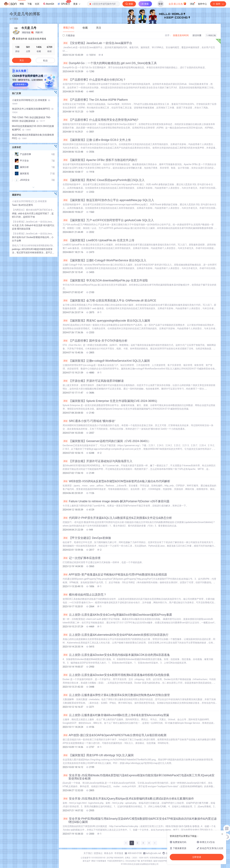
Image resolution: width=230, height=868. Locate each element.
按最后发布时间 (181, 35)
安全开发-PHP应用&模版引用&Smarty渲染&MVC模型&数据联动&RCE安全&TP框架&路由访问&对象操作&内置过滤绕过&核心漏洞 (140, 820)
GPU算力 (64, 3)
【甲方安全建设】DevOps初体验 (87, 538)
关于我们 (88, 853)
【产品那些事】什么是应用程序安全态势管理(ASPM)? (100, 120)
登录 (161, 4)
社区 (37, 4)
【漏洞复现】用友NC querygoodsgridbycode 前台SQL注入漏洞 (106, 321)
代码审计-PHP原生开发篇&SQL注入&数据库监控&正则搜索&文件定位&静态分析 (117, 518)
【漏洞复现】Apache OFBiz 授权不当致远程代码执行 (100, 160)
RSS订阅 (211, 35)
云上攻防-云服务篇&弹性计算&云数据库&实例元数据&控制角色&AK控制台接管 (116, 695)
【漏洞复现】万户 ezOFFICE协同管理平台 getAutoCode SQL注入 (108, 220)
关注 (22, 60)
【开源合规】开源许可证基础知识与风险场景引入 (98, 461)
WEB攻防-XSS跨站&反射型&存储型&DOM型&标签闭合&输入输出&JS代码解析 (116, 481)
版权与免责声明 (160, 861)
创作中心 (202, 4)
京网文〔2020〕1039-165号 (137, 858)
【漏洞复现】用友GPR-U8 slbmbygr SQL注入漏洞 (98, 755)
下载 (29, 4)
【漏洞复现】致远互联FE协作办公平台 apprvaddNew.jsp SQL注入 (108, 200)
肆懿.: (15, 213)
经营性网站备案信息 (158, 858)
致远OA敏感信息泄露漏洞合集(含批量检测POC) (33, 137)
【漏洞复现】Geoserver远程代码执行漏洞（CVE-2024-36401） (107, 441)
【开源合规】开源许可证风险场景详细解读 (93, 381)
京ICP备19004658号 (115, 858)
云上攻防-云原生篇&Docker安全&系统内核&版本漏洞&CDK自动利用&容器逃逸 (116, 655)
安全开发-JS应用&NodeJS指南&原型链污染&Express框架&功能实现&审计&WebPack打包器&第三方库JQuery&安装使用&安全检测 (139, 777)
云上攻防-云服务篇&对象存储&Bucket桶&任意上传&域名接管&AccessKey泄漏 (116, 715)
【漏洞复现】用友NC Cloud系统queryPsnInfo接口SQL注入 (104, 180)
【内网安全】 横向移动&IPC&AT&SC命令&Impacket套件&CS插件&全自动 (33, 210)
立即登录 (197, 857)
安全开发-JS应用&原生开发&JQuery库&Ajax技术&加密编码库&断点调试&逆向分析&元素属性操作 (128, 799)
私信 (45, 61)
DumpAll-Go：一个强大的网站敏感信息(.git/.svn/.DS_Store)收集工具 (110, 63)
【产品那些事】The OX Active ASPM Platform (95, 100)
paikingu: (17, 249)
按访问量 (197, 35)
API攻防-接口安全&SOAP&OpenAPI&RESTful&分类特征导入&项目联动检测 (115, 735)
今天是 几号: (18, 225)
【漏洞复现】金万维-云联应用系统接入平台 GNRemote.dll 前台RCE (109, 301)
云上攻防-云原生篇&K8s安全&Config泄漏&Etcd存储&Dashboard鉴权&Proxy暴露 (117, 615)
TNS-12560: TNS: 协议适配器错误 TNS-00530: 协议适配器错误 (31, 119)
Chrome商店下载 (133, 861)
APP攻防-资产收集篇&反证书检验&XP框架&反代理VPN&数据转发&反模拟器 (115, 575)
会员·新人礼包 (178, 4)
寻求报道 (119, 853)
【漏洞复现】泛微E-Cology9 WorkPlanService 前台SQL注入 (105, 260)
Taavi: (15, 205)
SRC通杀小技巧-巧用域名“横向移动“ (89, 421)
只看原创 (69, 35)
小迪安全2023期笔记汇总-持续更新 (31, 102)
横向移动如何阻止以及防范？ (85, 595)
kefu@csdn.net (154, 853)
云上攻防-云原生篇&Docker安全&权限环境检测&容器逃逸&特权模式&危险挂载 (116, 675)
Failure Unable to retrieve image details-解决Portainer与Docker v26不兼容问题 (116, 501)
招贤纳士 (98, 853)
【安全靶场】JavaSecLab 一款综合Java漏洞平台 (97, 43)
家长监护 (87, 861)
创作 (218, 4)
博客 (22, 4)
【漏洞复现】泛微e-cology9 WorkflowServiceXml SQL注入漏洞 (106, 361)
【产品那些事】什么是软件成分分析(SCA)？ (94, 80)
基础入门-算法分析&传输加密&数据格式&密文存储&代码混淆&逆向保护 (33, 245)
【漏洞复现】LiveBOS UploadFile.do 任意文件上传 (98, 240)
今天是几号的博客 (25, 14)
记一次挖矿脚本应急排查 (82, 558)
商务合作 (109, 853)
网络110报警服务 (99, 861)
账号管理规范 (147, 861)
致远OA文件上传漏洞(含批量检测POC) (33, 111)
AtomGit (48, 4)
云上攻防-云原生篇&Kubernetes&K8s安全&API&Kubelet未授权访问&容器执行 (116, 635)
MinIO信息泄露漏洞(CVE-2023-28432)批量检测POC (33, 128)
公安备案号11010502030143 (93, 858)
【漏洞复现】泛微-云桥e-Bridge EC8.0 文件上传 (97, 140)
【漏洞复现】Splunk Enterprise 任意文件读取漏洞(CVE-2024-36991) (110, 401)
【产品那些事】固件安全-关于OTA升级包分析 (95, 341)
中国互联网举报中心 (116, 861)
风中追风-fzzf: (19, 237)
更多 (77, 4)
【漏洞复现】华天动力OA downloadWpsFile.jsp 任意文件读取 (105, 280)
